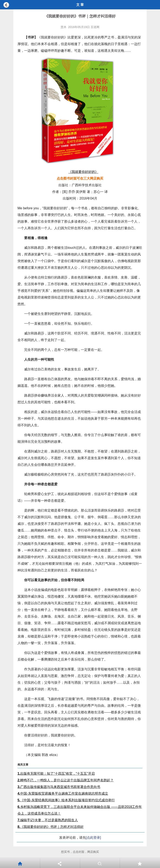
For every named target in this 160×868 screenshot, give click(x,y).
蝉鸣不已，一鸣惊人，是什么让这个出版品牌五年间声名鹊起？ (66, 780)
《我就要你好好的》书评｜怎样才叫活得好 (51, 827)
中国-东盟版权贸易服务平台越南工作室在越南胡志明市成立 (63, 793)
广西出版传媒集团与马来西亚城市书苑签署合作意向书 (59, 787)
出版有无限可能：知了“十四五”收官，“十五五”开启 (56, 774)
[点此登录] (93, 838)
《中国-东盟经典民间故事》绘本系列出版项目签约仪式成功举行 (66, 800)
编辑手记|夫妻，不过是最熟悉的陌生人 (48, 820)
